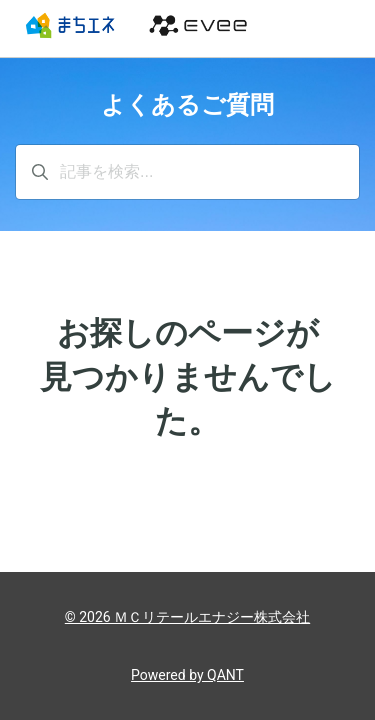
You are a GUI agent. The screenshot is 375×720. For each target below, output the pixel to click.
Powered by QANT (187, 675)
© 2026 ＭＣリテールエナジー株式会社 (187, 617)
